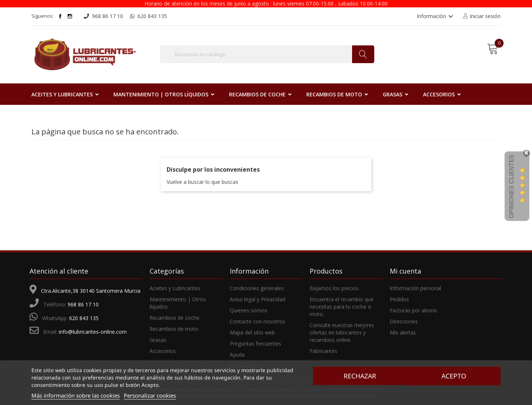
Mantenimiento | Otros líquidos (178, 303)
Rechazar (359, 376)
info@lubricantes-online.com (93, 332)
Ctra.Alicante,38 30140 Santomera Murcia (91, 291)
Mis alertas (403, 332)
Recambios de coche (175, 318)
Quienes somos (249, 310)
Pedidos (399, 299)
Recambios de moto (174, 329)
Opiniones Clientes (511, 186)
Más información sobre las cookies (76, 395)
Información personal (415, 288)
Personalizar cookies (150, 395)
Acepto (455, 376)
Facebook (60, 16)
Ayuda (237, 355)
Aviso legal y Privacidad (258, 299)
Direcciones (404, 321)
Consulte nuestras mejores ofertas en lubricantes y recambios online (342, 332)
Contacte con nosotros (258, 321)
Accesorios (163, 351)
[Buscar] (267, 54)
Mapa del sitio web (252, 332)
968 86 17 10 (83, 304)
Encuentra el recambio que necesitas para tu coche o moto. (342, 307)
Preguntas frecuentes (255, 344)
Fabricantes (323, 351)
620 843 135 (84, 318)
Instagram (70, 16)
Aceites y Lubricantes (175, 288)
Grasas (158, 340)
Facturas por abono (413, 310)
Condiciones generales (257, 288)
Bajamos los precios (334, 288)
